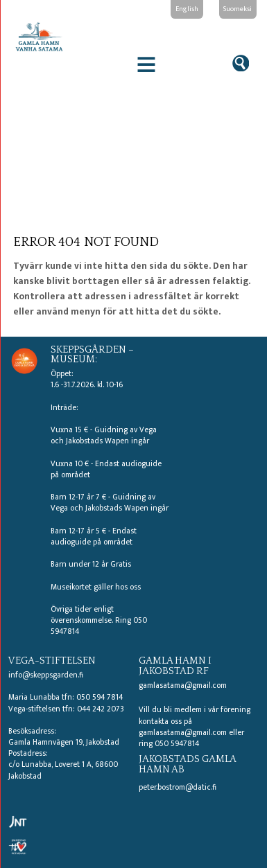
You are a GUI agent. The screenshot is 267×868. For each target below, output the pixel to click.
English (187, 9)
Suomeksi (238, 9)
